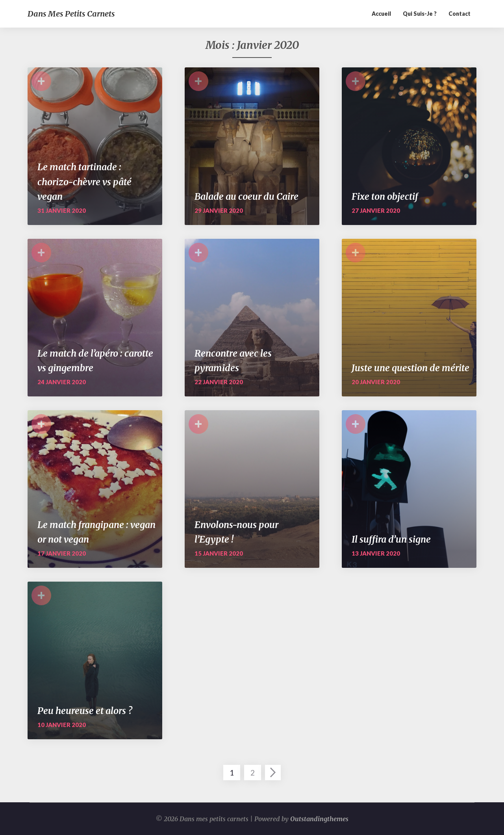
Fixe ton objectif (385, 196)
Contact (460, 14)
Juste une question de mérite (410, 368)
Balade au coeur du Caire (246, 196)
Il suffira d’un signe (391, 539)
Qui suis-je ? (420, 14)
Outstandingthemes (319, 819)
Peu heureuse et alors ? (85, 711)
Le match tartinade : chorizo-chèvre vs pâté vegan (84, 182)
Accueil (381, 14)
